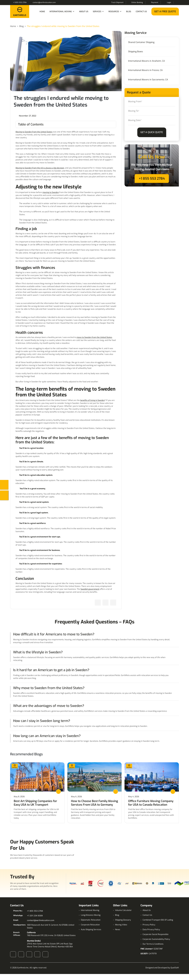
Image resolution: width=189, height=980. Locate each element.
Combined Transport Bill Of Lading (158, 920)
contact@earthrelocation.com (44, 2)
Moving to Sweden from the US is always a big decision (40, 168)
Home (42, 11)
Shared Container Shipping (141, 42)
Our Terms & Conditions (153, 944)
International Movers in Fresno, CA (145, 70)
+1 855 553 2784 (20, 2)
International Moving (62, 11)
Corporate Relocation (90, 925)
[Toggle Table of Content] (66, 125)
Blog (129, 11)
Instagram (21, 954)
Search (177, 3)
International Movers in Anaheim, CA (146, 61)
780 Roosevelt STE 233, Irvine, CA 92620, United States (51, 935)
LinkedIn (29, 954)
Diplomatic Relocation (91, 920)
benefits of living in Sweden (92, 400)
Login (169, 2)
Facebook (13, 954)
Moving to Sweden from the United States (34, 132)
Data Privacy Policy (151, 929)
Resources (115, 11)
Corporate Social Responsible (156, 934)
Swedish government (90, 589)
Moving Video (121, 925)
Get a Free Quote (165, 11)
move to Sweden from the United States (94, 337)
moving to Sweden (51, 192)
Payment (155, 2)
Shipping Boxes (136, 52)
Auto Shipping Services (91, 929)
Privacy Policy (149, 925)
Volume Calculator (123, 910)
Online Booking (137, 2)
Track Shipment (117, 2)
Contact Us (141, 11)
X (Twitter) (37, 954)
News (118, 929)
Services (98, 11)
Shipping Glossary (123, 920)
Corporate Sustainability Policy (156, 939)
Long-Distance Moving (91, 915)
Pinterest (45, 954)
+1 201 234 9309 (35, 916)
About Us (84, 11)
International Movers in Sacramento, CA (148, 80)
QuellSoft (175, 968)
